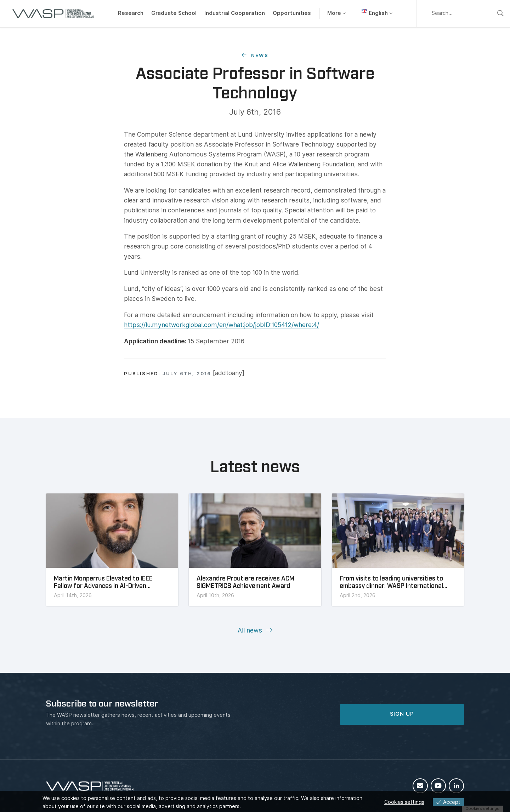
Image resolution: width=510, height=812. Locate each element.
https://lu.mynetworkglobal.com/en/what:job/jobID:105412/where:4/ (222, 325)
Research (131, 13)
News (259, 55)
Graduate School (174, 13)
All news (251, 630)
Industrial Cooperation (235, 13)
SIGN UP (402, 714)
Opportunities (292, 13)
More (334, 13)
